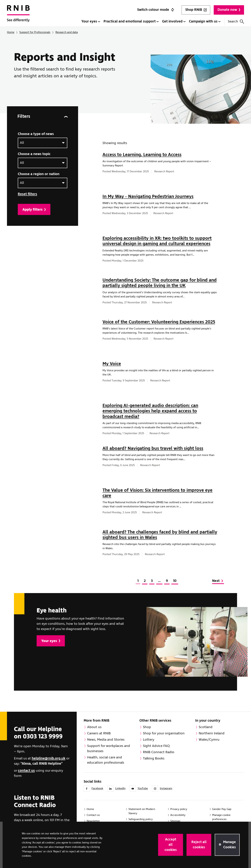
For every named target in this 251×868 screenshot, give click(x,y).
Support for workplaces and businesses (109, 749)
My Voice (112, 364)
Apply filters (34, 210)
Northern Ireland (212, 733)
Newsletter (93, 821)
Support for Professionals (35, 32)
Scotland (206, 727)
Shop (147, 727)
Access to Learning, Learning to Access (142, 155)
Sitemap (175, 821)
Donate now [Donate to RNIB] (229, 10)
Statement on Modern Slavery (142, 811)
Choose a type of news (36, 134)
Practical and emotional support (131, 22)
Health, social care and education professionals (106, 760)
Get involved (174, 22)
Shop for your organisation (164, 733)
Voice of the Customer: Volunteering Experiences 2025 (159, 322)
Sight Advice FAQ (156, 746)
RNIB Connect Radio (159, 752)
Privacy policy (179, 809)
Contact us (93, 815)
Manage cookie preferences (221, 817)
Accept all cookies (171, 845)
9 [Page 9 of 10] (167, 581)
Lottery (149, 740)
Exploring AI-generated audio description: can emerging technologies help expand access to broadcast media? (150, 411)
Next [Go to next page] (218, 581)
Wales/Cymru (209, 740)
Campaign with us (205, 22)
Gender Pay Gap (222, 809)
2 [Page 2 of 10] (145, 581)
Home (11, 32)
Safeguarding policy (141, 819)
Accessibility (178, 815)
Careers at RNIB (99, 733)
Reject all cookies (199, 845)
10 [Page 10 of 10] (175, 581)
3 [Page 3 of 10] (152, 581)
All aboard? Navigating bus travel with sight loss (153, 449)
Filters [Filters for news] (43, 117)
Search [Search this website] (236, 22)
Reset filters (27, 194)
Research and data (67, 32)
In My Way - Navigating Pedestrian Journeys (148, 197)
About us (94, 727)
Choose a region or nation (39, 174)
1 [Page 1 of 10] (138, 581)
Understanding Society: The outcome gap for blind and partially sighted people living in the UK (160, 283)
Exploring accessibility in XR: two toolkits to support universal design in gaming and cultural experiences (157, 241)
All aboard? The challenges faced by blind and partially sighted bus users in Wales (160, 535)
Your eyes (91, 22)
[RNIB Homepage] (18, 16)
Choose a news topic (34, 154)
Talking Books (154, 758)
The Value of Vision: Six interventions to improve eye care (157, 493)
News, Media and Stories (106, 740)
